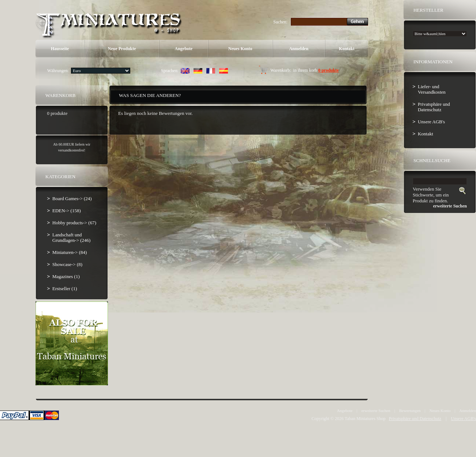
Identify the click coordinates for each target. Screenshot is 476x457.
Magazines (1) (66, 276)
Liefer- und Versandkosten (432, 89)
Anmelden (299, 49)
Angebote (184, 49)
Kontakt (347, 49)
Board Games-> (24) (72, 198)
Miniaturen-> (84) (70, 252)
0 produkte (329, 70)
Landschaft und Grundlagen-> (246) (71, 237)
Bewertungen (410, 411)
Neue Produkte (122, 49)
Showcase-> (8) (67, 264)
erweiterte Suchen (376, 411)
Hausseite (60, 49)
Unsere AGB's (431, 122)
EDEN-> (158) (67, 211)
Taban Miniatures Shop (365, 419)
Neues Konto (240, 49)
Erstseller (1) (65, 289)
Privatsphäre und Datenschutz (434, 107)
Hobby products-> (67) (74, 223)
